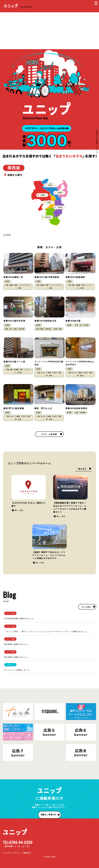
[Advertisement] (49, 31)
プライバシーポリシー (13, 853)
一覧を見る (82, 469)
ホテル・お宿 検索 (49, 434)
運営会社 (27, 853)
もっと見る (86, 607)
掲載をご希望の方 (49, 815)
